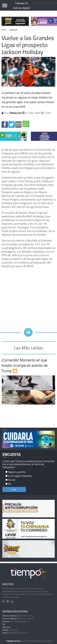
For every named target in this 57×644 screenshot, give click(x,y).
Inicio (4, 30)
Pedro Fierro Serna (18, 619)
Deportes (14, 30)
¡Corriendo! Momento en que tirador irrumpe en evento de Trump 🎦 (25, 365)
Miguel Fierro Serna (18, 616)
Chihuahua (10, 630)
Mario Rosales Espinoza (16, 621)
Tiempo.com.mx (14, 641)
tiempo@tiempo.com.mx (16, 633)
